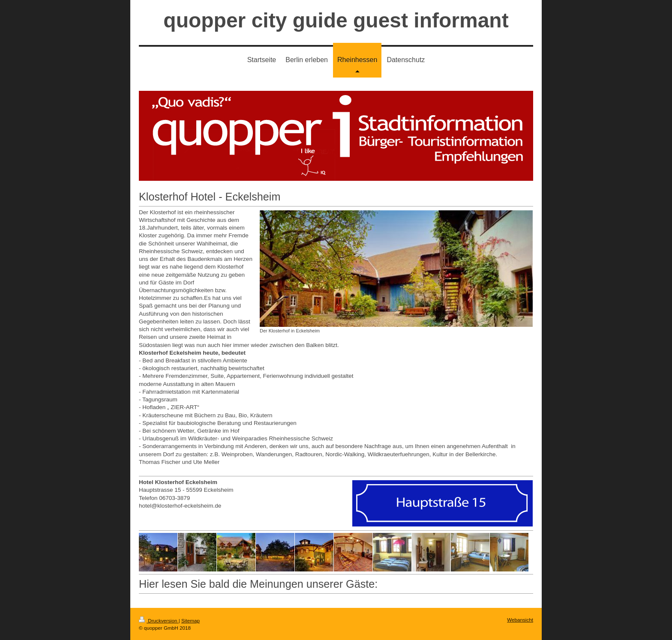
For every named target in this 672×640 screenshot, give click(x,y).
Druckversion (159, 621)
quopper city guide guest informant (336, 20)
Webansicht (520, 620)
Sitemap (190, 621)
